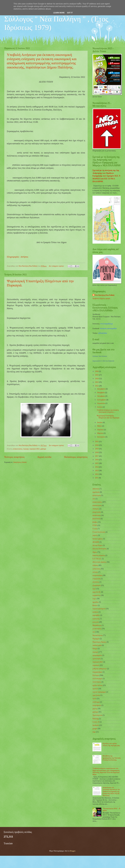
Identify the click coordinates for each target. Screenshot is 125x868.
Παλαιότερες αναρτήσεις (76, 457)
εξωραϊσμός (97, 585)
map (94, 732)
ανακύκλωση (97, 505)
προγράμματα (97, 655)
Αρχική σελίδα (44, 457)
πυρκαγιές (96, 665)
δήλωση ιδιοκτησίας (99, 549)
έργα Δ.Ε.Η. (97, 592)
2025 (97, 375)
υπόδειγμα (96, 702)
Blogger (73, 851)
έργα (94, 589)
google (95, 729)
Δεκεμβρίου (101, 389)
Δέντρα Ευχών (97, 545)
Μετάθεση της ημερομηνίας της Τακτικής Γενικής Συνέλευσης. (112, 758)
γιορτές (95, 535)
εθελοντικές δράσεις (99, 562)
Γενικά (95, 529)
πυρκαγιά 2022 (34, 449)
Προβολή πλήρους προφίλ (101, 298)
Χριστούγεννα (97, 715)
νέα (94, 632)
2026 (97, 371)
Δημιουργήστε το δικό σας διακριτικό (103, 361)
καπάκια (95, 612)
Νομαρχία (96, 639)
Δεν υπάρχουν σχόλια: (57, 266)
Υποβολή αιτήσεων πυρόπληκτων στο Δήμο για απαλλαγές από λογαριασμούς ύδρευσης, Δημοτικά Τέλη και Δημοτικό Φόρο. (106, 771)
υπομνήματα (97, 705)
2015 (97, 463)
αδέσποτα (96, 489)
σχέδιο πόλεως (97, 685)
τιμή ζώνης (96, 695)
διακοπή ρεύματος (99, 555)
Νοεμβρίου (101, 393)
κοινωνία (96, 622)
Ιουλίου (100, 407)
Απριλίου (101, 430)
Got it (70, 13)
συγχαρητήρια (97, 672)
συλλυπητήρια (97, 679)
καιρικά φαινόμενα (99, 609)
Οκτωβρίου (101, 396)
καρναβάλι (96, 615)
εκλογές (95, 572)
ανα (94, 499)
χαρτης (95, 709)
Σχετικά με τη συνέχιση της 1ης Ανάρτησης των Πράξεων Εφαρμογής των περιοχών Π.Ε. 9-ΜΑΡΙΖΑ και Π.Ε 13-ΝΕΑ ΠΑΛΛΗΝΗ (107, 176)
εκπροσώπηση (97, 575)
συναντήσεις (97, 682)
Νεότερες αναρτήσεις (14, 457)
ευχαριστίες (96, 595)
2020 (97, 445)
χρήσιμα (43, 449)
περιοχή (26, 449)
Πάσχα (95, 649)
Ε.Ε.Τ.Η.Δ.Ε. (97, 559)
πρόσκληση (96, 659)
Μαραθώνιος (97, 625)
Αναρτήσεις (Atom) (20, 462)
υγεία (94, 699)
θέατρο (95, 605)
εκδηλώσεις (96, 569)
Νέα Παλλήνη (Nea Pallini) (105, 295)
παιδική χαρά (97, 645)
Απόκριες (96, 509)
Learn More (59, 13)
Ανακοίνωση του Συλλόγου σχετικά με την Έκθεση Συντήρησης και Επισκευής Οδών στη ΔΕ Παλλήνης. (111, 792)
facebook (96, 725)
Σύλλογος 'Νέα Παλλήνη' (100, 356)
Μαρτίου (100, 433)
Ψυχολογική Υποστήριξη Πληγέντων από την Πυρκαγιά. (108, 417)
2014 (97, 467)
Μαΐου (100, 426)
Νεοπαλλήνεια (97, 635)
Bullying (95, 719)
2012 (97, 474)
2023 (97, 382)
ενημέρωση (96, 579)
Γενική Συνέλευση (99, 532)
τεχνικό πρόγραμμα (99, 692)
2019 (97, 449)
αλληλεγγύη (97, 495)
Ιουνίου (100, 422)
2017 (97, 456)
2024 (97, 379)
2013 (97, 471)
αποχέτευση (97, 512)
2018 (97, 452)
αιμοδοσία (96, 492)
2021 (97, 442)
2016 (97, 460)
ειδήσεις (95, 565)
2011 (97, 478)
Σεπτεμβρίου (102, 400)
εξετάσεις (96, 582)
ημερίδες (96, 602)
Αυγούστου (101, 403)
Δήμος (95, 552)
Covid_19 (96, 722)
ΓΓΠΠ (95, 525)
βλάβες (95, 522)
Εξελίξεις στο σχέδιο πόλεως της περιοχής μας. (111, 745)
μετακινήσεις (97, 629)
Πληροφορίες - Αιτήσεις (18, 257)
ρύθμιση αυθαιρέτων (100, 669)
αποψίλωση (96, 515)
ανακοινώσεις (18, 449)
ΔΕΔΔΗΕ (96, 542)
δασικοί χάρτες (98, 539)
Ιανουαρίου (101, 437)
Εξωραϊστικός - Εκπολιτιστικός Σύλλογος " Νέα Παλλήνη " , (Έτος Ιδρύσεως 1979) (56, 19)
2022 (97, 386)
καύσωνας (96, 619)
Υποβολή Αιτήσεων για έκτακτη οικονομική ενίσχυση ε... (108, 411)
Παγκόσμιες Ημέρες (99, 642)
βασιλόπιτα (96, 519)
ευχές (94, 599)
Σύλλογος (96, 675)
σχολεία (95, 689)
